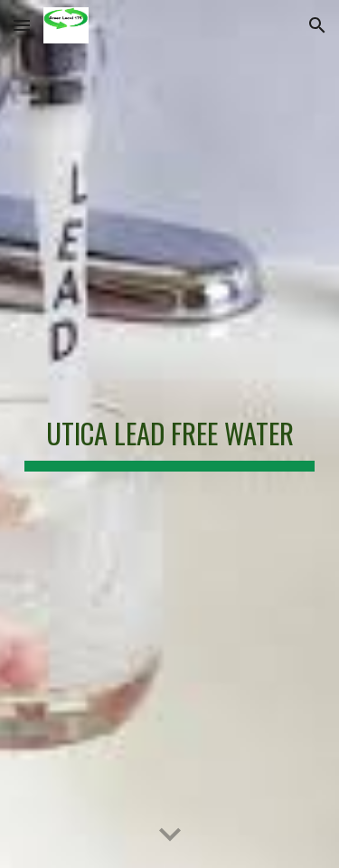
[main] (170, 434)
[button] (22, 25)
